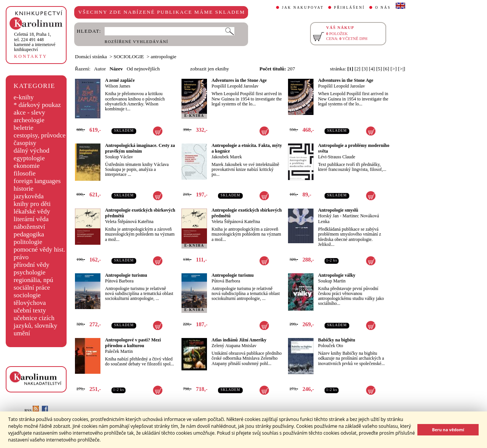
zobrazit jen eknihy (210, 69)
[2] (358, 69)
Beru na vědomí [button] (448, 430)
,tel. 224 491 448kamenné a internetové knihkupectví (35, 42)
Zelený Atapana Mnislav (234, 346)
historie (24, 189)
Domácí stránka (91, 57)
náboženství (29, 227)
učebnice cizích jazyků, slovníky (36, 322)
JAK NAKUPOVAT (303, 8)
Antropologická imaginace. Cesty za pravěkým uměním (140, 148)
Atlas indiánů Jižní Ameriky (239, 340)
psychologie (30, 272)
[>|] (402, 69)
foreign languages (37, 181)
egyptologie (29, 158)
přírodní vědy (32, 265)
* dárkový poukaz (37, 105)
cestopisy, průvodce (40, 135)
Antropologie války (337, 275)
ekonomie (27, 166)
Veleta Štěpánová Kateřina (129, 222)
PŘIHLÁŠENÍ (349, 8)
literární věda (31, 219)
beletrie (24, 128)
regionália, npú (33, 280)
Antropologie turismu (126, 275)
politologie (28, 242)
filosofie (25, 173)
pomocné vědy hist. (39, 250)
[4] (372, 69)
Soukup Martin (332, 281)
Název (116, 69)
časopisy (25, 143)
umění (22, 333)
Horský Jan (328, 216)
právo (21, 257)
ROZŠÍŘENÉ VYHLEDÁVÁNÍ (136, 42)
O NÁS (383, 8)
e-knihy (24, 97)
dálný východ (32, 151)
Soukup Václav (119, 157)
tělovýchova (30, 303)
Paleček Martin (119, 351)
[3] (365, 69)
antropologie (163, 57)
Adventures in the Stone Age (239, 80)
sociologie (27, 295)
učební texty (30, 310)
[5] (379, 69)
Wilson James (118, 86)
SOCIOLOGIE (129, 57)
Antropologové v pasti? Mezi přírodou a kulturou (133, 343)
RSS (32, 411)
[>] (393, 69)
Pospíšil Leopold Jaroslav (235, 86)
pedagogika (29, 234)
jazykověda (29, 196)
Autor (100, 69)
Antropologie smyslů (338, 210)
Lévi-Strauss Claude (337, 157)
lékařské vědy (32, 211)
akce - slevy (29, 112)
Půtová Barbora (119, 281)
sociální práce (32, 288)
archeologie (29, 120)
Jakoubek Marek (227, 157)
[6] (386, 69)
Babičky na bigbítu (337, 340)
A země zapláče (120, 80)
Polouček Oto (331, 346)
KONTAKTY (31, 56)
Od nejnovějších (143, 69)
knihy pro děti (32, 204)
